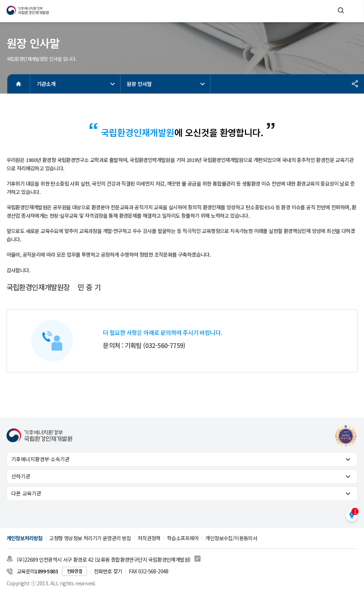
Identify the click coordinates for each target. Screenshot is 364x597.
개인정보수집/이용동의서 (231, 538)
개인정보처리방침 (25, 538)
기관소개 (77, 84)
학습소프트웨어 (183, 538)
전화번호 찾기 (108, 571)
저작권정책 (149, 538)
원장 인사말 (167, 84)
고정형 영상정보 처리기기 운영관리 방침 (90, 538)
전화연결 (75, 571)
